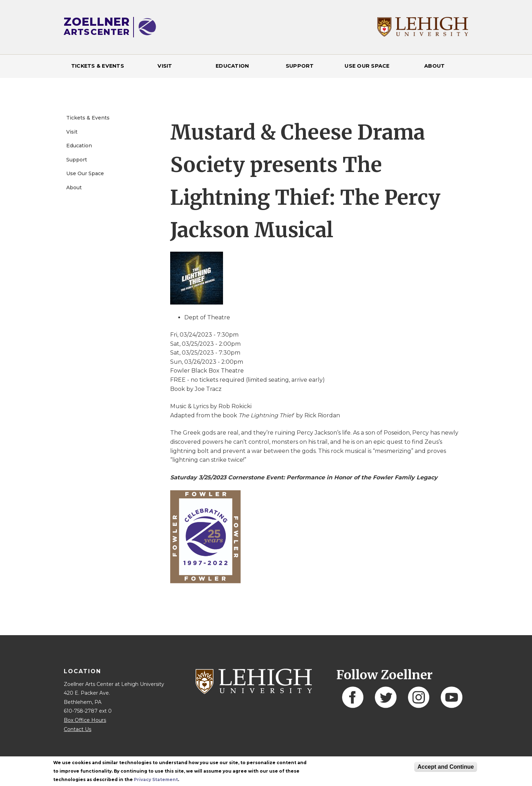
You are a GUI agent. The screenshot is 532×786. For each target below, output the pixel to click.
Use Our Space (367, 66)
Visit (165, 66)
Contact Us (78, 729)
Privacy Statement (156, 779)
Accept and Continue (446, 767)
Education (232, 66)
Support (300, 66)
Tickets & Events (98, 66)
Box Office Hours (85, 720)
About (434, 66)
